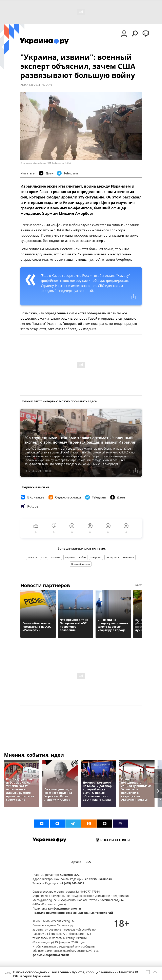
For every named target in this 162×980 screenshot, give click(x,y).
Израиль (70, 557)
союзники (129, 557)
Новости (32, 557)
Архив (76, 862)
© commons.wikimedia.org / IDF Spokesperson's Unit (46, 163)
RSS (88, 862)
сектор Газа (112, 557)
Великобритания (81, 564)
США (44, 557)
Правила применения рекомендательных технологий (73, 913)
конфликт (96, 557)
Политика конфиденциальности (57, 908)
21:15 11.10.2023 (30, 85)
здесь (92, 401)
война (83, 557)
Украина (56, 557)
